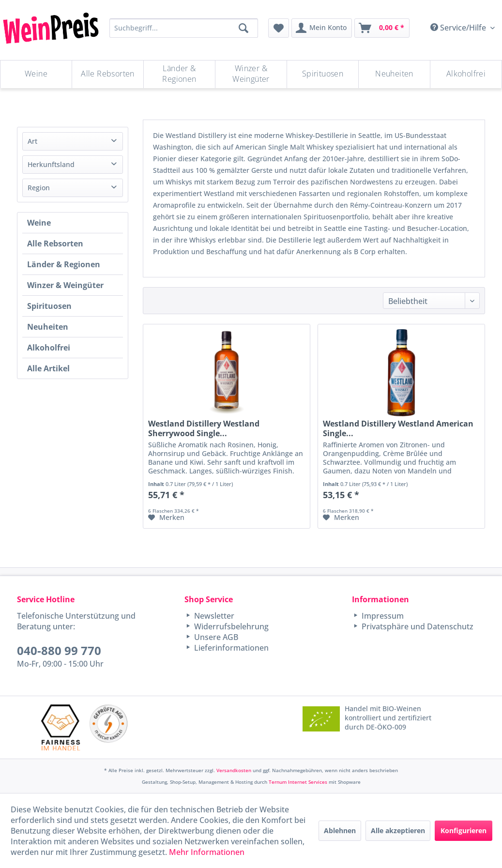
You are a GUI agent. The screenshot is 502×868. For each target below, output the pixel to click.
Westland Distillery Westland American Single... (398, 428)
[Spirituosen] (323, 74)
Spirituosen (49, 306)
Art (32, 141)
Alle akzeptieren (398, 830)
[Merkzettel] (279, 28)
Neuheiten (48, 327)
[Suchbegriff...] (184, 28)
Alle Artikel (48, 368)
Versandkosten (234, 770)
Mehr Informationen (207, 852)
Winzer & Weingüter (65, 285)
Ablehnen (340, 830)
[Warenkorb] (382, 28)
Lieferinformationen (230, 648)
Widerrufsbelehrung (230, 626)
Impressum (382, 616)
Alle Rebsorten (55, 244)
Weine (39, 223)
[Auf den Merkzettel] (166, 518)
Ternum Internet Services (298, 782)
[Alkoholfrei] (466, 74)
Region (39, 188)
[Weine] (36, 74)
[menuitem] (279, 28)
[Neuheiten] (394, 74)
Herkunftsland (51, 164)
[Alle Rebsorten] (108, 74)
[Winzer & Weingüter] (251, 74)
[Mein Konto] (322, 28)
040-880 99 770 (59, 650)
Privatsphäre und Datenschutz (417, 626)
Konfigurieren (464, 830)
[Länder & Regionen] (179, 74)
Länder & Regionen (64, 264)
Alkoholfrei (49, 348)
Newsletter (213, 616)
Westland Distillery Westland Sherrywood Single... (204, 428)
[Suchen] (243, 28)
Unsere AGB (215, 637)
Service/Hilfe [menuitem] (459, 28)
